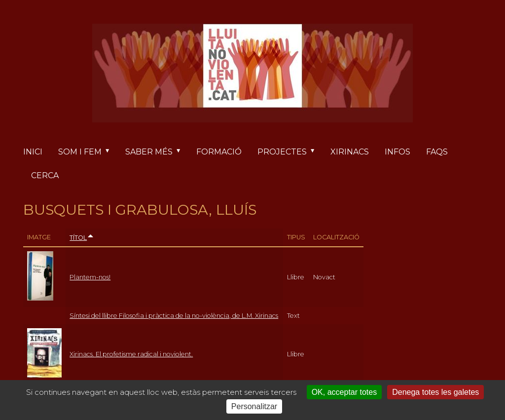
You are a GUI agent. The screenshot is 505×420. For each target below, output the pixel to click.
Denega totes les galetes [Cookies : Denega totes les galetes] (435, 392)
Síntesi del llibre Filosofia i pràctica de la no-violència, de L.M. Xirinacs (174, 316)
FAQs (437, 152)
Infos (397, 152)
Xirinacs (350, 152)
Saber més (157, 152)
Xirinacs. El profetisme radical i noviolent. (131, 354)
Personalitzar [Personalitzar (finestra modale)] (254, 406)
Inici (33, 152)
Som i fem (88, 152)
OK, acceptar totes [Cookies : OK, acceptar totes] (344, 392)
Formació (219, 152)
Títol (82, 238)
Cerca (45, 175)
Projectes (290, 152)
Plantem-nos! (90, 277)
